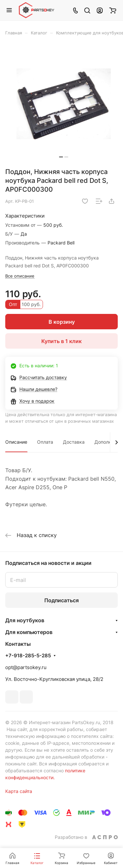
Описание (16, 442)
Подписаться (61, 600)
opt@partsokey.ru (26, 667)
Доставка (74, 442)
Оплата (45, 442)
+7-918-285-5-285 (28, 656)
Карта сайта (19, 791)
